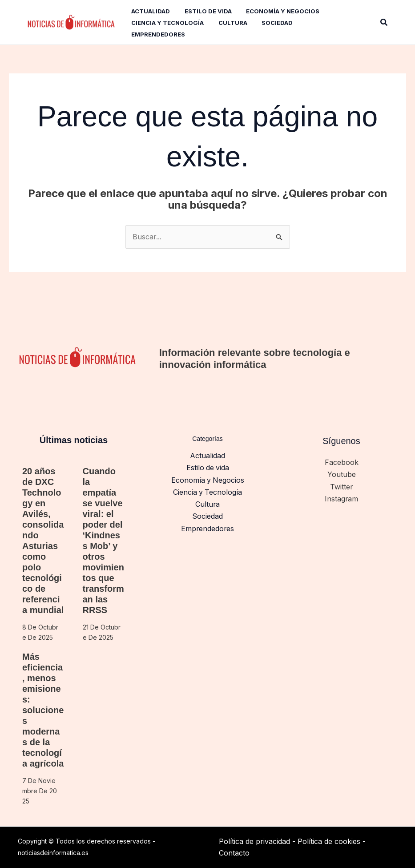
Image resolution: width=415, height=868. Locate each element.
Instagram (342, 497)
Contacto (234, 853)
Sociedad (207, 514)
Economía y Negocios (208, 479)
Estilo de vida (208, 468)
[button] (384, 22)
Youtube (342, 474)
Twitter (342, 486)
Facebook (342, 462)
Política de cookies (329, 841)
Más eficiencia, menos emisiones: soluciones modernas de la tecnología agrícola (43, 710)
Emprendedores (207, 526)
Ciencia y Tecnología (207, 491)
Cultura (208, 503)
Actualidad (207, 456)
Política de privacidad (254, 841)
